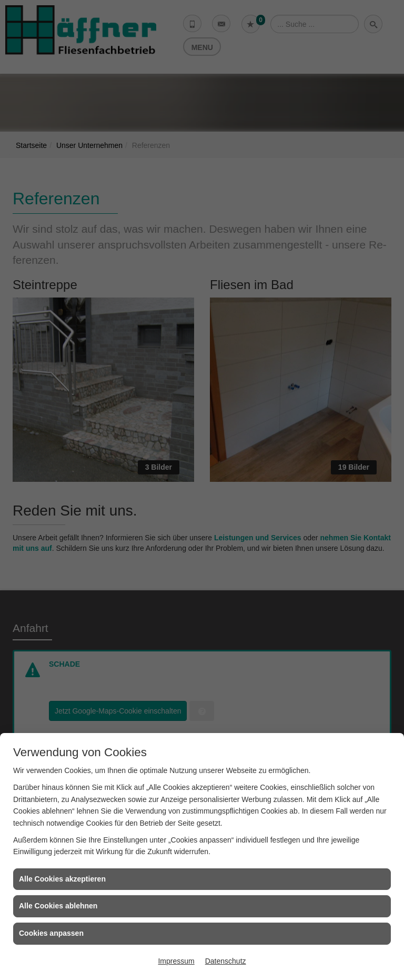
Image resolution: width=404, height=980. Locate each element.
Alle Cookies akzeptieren (62, 879)
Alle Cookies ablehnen (58, 906)
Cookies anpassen (51, 933)
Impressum (176, 961)
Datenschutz (226, 961)
